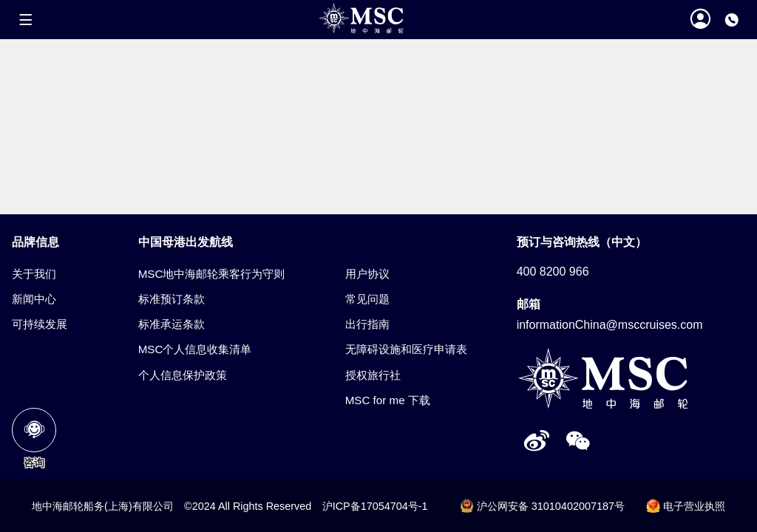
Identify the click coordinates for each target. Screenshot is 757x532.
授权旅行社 (373, 375)
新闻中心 (34, 299)
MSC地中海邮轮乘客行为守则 (212, 274)
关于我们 (34, 274)
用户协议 (367, 274)
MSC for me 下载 (388, 400)
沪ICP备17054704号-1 (375, 506)
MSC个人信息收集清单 (195, 349)
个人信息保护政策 (183, 375)
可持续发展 (40, 324)
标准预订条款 (172, 299)
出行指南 (367, 324)
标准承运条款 (172, 324)
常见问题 (367, 299)
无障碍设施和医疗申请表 (406, 349)
